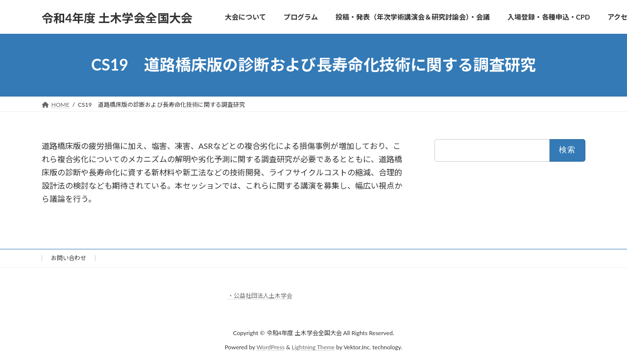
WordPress (271, 347)
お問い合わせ (69, 258)
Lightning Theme (313, 347)
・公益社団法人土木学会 (260, 296)
